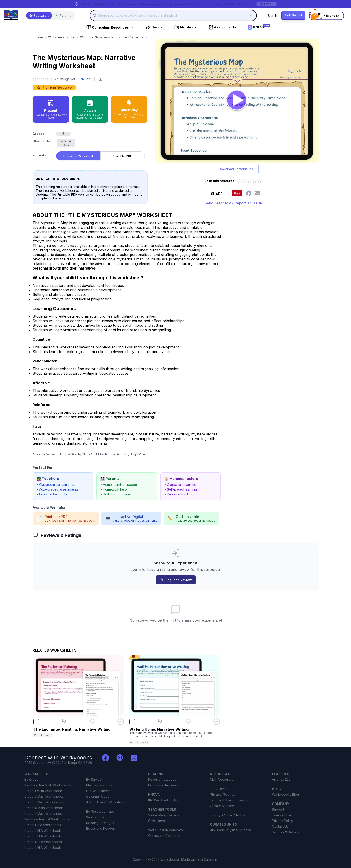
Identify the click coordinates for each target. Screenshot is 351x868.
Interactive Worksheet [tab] (78, 156)
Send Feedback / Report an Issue (233, 203)
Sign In (273, 16)
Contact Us (280, 826)
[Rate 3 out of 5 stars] (250, 181)
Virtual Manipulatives (164, 815)
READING (156, 774)
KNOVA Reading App (164, 800)
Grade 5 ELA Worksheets (43, 847)
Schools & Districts (286, 832)
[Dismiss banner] (346, 4)
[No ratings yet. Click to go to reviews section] (54, 79)
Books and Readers (101, 828)
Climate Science (222, 806)
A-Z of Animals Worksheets (106, 802)
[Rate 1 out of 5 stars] (240, 181)
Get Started (293, 15)
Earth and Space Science (229, 800)
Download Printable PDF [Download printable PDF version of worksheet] (237, 169)
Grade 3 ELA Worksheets (43, 836)
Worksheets (56, 37)
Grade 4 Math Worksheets (44, 808)
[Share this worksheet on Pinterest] (237, 193)
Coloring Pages (98, 796)
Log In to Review (176, 580)
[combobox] (173, 15)
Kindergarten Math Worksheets (48, 785)
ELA (72, 37)
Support (278, 809)
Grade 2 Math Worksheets (44, 796)
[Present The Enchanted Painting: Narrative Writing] (64, 722)
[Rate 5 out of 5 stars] (260, 181)
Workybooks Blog (285, 794)
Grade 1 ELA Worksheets (43, 825)
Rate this (85, 79)
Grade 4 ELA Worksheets (43, 842)
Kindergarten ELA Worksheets (47, 819)
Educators (39, 16)
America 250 (281, 779)
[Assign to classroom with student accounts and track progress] (90, 109)
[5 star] (51, 79)
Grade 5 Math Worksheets (44, 813)
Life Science (219, 789)
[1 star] (34, 79)
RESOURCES (220, 774)
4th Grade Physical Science (231, 830)
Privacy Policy (283, 821)
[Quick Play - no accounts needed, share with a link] (129, 109)
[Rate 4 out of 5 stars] (255, 181)
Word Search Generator (166, 830)
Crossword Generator (164, 836)
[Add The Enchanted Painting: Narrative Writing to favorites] (93, 722)
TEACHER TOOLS (162, 809)
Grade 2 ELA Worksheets (43, 830)
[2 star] (38, 79)
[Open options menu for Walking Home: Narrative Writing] (217, 722)
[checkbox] (36, 722)
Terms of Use (282, 815)
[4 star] (47, 79)
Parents (63, 16)
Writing (85, 37)
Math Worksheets (99, 785)
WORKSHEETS (36, 774)
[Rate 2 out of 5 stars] (245, 181)
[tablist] (100, 155)
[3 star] (43, 79)
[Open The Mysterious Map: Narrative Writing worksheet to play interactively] (237, 101)
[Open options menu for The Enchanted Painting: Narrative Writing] (121, 722)
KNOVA (154, 794)
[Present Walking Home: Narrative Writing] (160, 722)
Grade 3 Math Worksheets (44, 802)
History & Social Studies (228, 815)
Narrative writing (106, 37)
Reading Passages (100, 823)
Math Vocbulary (222, 779)
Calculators (156, 821)
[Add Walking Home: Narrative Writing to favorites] (189, 722)
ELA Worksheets (98, 791)
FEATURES (281, 774)
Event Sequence (133, 37)
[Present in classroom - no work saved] (51, 109)
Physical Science (223, 794)
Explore (38, 37)
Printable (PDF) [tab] (123, 156)
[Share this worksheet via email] (258, 193)
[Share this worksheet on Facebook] (249, 193)
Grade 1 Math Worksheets (44, 791)
